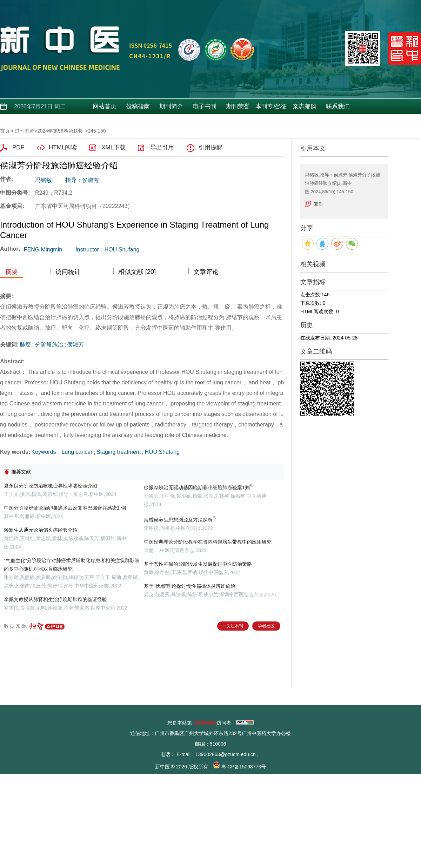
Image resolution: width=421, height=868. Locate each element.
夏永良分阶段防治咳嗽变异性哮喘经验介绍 (51, 486)
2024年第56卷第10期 (60, 131)
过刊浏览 (25, 131)
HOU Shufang (162, 452)
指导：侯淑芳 (82, 180)
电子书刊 (205, 106)
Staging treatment (119, 452)
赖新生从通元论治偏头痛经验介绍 (41, 530)
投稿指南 (138, 106)
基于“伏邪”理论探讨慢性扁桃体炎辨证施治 (190, 586)
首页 (5, 131)
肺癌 (25, 345)
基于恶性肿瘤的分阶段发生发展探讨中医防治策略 (198, 564)
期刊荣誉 (238, 106)
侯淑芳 (75, 345)
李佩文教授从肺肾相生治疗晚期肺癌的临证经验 (55, 599)
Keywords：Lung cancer (62, 452)
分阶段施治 (49, 345)
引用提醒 (210, 147)
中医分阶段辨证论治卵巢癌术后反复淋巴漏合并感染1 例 (65, 508)
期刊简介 (171, 106)
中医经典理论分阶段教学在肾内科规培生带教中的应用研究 (208, 542)
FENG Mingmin (43, 250)
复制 (319, 204)
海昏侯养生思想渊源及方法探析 (180, 520)
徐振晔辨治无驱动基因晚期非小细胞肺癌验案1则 (199, 487)
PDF (18, 147)
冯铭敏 (44, 180)
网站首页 (105, 106)
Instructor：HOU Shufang (107, 250)
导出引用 (162, 147)
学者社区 (266, 626)
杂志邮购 (305, 106)
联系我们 (338, 106)
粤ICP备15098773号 (244, 767)
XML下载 (113, 147)
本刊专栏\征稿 (271, 109)
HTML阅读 (63, 147)
